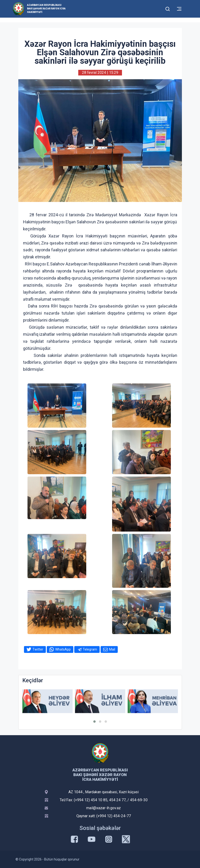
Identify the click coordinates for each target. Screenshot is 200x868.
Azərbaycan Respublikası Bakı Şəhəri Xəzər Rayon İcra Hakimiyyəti (46, 9)
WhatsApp (63, 649)
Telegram (90, 649)
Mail (112, 649)
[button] (94, 722)
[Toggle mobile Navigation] (179, 9)
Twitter (38, 649)
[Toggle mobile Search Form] (168, 8)
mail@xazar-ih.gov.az (104, 808)
